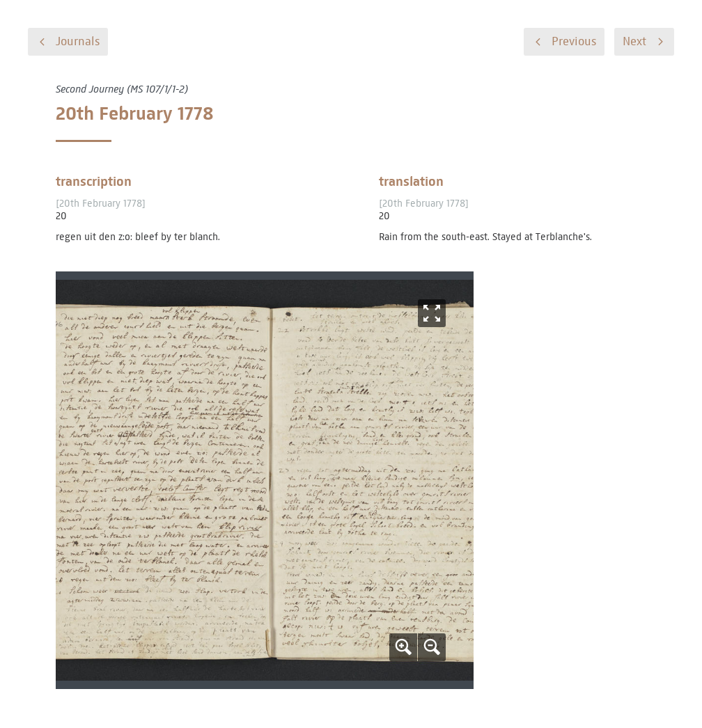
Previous (574, 42)
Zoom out (432, 647)
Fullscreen (432, 313)
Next (634, 42)
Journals (78, 42)
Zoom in (403, 647)
